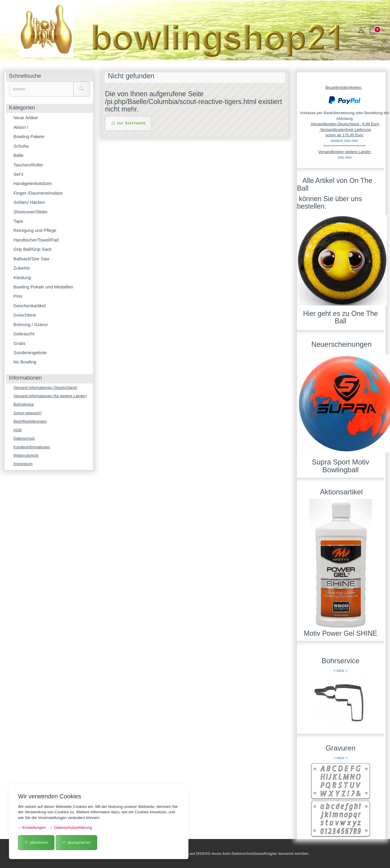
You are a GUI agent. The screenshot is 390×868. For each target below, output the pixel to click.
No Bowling (25, 362)
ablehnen (36, 842)
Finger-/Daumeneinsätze (38, 193)
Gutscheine (25, 315)
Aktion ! (21, 127)
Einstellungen (32, 827)
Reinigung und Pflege (35, 230)
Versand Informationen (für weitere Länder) (51, 396)
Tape (18, 221)
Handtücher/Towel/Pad (36, 240)
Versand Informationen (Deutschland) (46, 388)
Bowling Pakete (29, 136)
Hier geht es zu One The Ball (340, 317)
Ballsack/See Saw (31, 259)
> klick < (341, 671)
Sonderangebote (30, 353)
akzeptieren (76, 842)
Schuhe (21, 146)
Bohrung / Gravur (31, 324)
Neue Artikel (26, 118)
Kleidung (22, 278)
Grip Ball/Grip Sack (33, 249)
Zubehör (22, 268)
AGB (17, 430)
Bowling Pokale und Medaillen (43, 287)
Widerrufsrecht (26, 456)
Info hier (345, 157)
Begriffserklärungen (30, 422)
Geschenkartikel (30, 306)
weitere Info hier (344, 141)
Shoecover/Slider (31, 212)
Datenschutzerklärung (71, 827)
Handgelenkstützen (33, 183)
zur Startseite (128, 123)
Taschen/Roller (28, 165)
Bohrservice (24, 405)
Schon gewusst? (28, 413)
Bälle (18, 155)
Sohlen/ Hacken (29, 202)
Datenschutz (24, 439)
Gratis (19, 343)
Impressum (23, 464)
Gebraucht (24, 334)
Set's (18, 174)
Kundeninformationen (32, 447)
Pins (18, 296)
